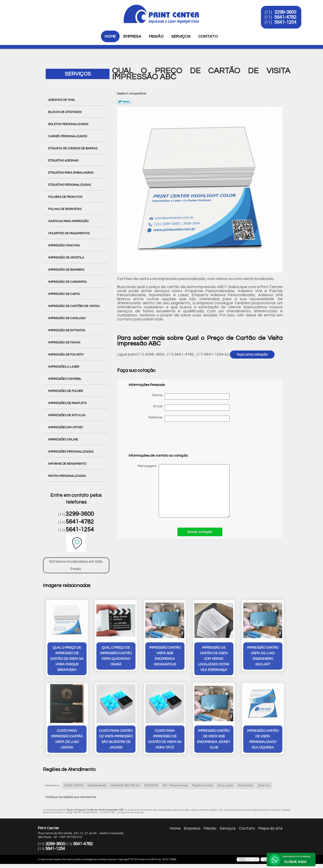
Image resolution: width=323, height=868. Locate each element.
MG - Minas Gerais (175, 785)
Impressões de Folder (66, 391)
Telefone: (189, 419)
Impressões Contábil (65, 379)
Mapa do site (271, 828)
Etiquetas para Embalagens (71, 173)
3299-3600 (286, 12)
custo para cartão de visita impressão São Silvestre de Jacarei (116, 739)
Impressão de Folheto (66, 355)
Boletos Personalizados (69, 124)
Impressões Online (63, 439)
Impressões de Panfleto (68, 403)
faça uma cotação (252, 355)
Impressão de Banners (67, 270)
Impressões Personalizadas (71, 452)
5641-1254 (286, 22)
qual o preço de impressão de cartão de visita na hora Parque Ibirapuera (67, 659)
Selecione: (52, 785)
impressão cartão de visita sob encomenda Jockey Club (214, 739)
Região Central (203, 785)
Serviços (181, 36)
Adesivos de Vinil (62, 100)
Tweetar (124, 101)
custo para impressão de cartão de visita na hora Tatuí (165, 739)
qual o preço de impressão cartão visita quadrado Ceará (116, 656)
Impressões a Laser (64, 367)
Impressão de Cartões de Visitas (74, 306)
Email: (191, 408)
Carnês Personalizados (68, 136)
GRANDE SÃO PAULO (125, 785)
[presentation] (161, 440)
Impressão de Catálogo (67, 318)
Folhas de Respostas (65, 209)
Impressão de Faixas (65, 342)
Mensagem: (179, 491)
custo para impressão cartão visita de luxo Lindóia (67, 739)
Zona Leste (225, 785)
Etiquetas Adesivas (64, 160)
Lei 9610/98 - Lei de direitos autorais (122, 812)
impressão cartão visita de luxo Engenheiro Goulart (263, 656)
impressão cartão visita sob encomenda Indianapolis (165, 656)
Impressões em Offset (66, 427)
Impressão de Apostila (66, 257)
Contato (208, 36)
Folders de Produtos (66, 197)
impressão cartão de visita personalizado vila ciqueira (263, 739)
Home (110, 36)
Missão (156, 36)
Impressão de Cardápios (68, 282)
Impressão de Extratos (67, 330)
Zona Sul (264, 785)
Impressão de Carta (64, 294)
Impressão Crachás (64, 245)
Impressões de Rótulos (67, 415)
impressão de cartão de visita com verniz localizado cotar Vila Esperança (214, 659)
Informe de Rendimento (68, 464)
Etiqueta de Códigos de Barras (73, 148)
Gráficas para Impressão (69, 221)
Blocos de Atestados (65, 112)
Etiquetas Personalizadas (70, 185)
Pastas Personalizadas (67, 476)
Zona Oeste (246, 785)
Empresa (132, 36)
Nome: (191, 396)
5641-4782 (286, 17)
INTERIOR (151, 785)
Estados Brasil (97, 785)
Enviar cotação (200, 532)
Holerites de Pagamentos (69, 233)
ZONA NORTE (74, 785)
